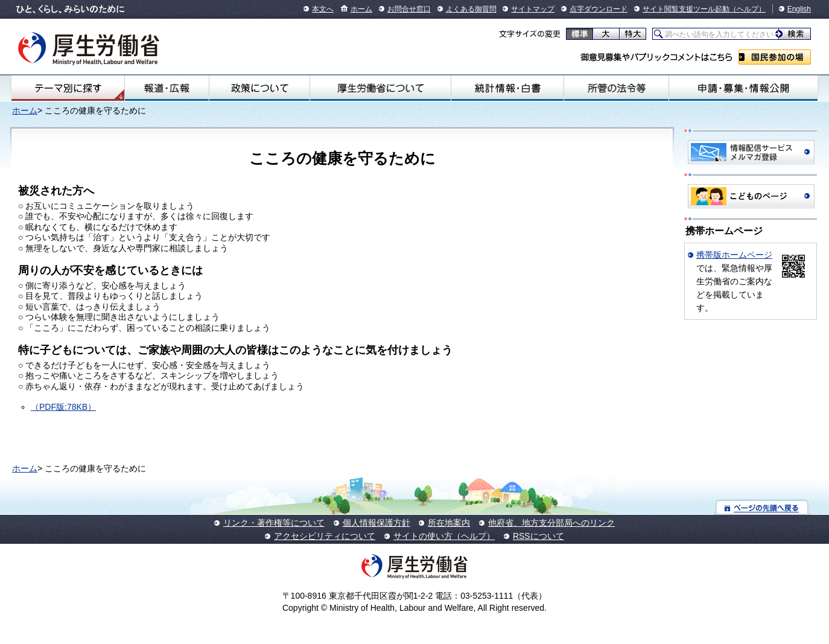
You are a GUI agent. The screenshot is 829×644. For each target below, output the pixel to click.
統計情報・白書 (507, 88)
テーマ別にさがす (68, 88)
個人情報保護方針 (376, 523)
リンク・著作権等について (274, 523)
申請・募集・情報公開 (743, 88)
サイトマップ (533, 9)
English (799, 9)
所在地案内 (449, 523)
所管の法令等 (616, 88)
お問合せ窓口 (409, 9)
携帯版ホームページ (734, 255)
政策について (259, 88)
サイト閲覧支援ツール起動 (686, 9)
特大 (633, 34)
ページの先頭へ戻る (762, 507)
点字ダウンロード (599, 9)
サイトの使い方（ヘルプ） (444, 536)
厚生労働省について (380, 88)
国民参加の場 (775, 57)
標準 (580, 34)
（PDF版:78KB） (63, 407)
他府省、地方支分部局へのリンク (551, 523)
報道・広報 (167, 88)
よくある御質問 (471, 9)
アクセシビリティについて (325, 536)
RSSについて (538, 536)
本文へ (323, 9)
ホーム (361, 9)
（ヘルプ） (748, 9)
